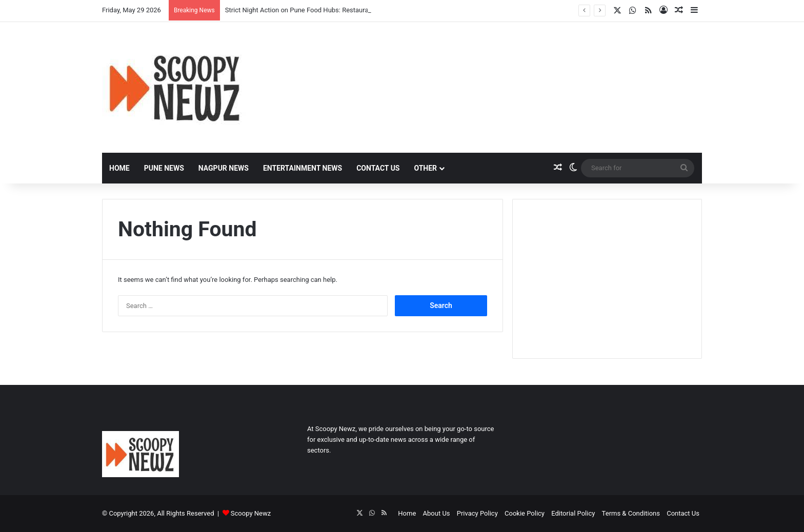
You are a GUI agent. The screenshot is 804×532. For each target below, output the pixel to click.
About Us (437, 513)
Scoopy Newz (251, 513)
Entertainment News (303, 168)
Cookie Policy (525, 513)
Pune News (164, 168)
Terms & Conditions (631, 513)
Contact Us (378, 168)
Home (119, 168)
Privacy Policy (477, 513)
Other (425, 168)
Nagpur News (224, 168)
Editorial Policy (573, 513)
